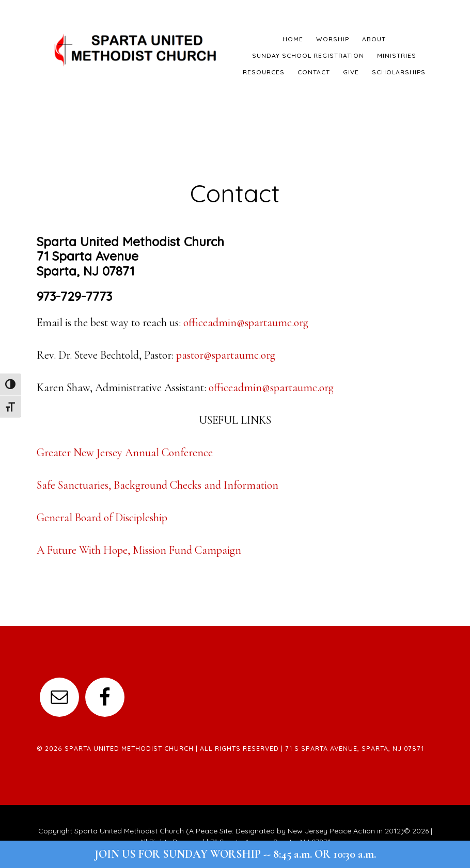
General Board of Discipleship (102, 518)
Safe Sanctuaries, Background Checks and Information (158, 485)
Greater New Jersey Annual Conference (125, 453)
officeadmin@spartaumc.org (246, 323)
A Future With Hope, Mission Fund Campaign (139, 550)
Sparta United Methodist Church (136, 49)
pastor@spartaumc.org (226, 355)
